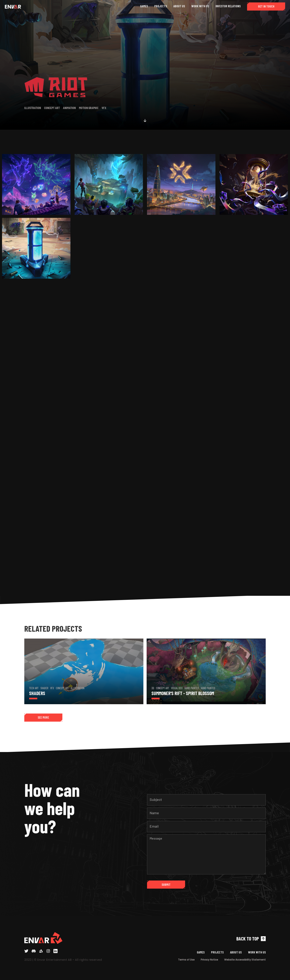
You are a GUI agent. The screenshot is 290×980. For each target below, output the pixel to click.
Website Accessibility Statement (245, 960)
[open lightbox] (36, 185)
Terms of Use (186, 960)
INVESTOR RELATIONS (228, 6)
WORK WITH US (200, 6)
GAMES (144, 6)
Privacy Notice (209, 960)
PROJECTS (161, 6)
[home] (13, 7)
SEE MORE (43, 717)
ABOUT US (179, 6)
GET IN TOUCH (266, 6)
